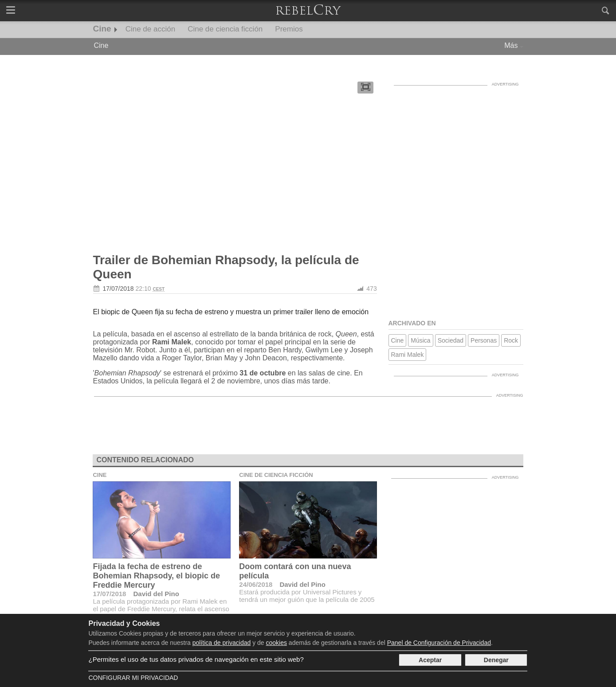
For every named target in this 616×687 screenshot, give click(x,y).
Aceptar (430, 660)
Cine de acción (150, 29)
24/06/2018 (256, 584)
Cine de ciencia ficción (225, 29)
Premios (289, 29)
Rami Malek (408, 355)
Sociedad (451, 340)
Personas (484, 340)
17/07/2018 (118, 289)
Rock (511, 340)
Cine (102, 29)
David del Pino (156, 594)
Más (511, 45)
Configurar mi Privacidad (133, 678)
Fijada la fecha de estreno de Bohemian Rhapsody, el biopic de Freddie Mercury (156, 576)
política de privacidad (222, 643)
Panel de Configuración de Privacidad (439, 643)
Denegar (496, 660)
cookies (277, 643)
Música (420, 340)
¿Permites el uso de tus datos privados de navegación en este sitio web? (196, 659)
